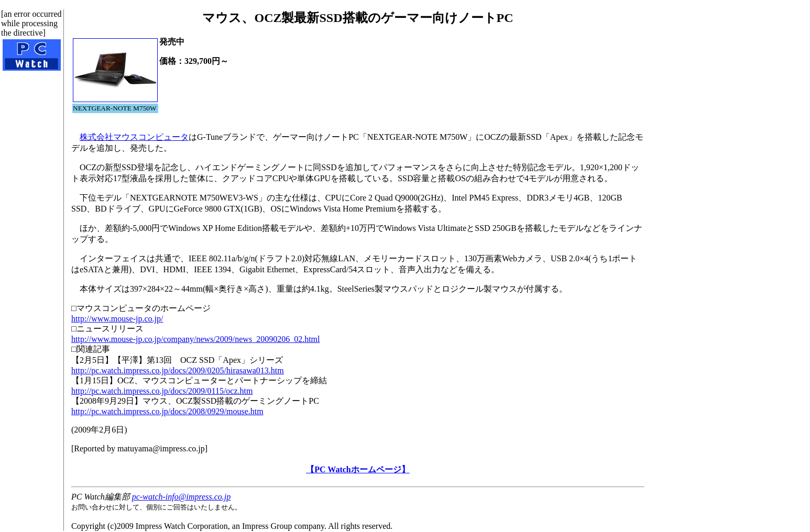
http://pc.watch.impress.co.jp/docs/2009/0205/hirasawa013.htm (178, 370)
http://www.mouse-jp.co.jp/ (117, 319)
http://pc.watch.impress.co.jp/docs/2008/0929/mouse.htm (167, 411)
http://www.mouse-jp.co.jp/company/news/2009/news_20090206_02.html (195, 339)
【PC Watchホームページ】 (358, 469)
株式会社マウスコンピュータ (134, 137)
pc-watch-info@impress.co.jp (181, 497)
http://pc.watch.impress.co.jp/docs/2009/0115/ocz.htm (162, 391)
